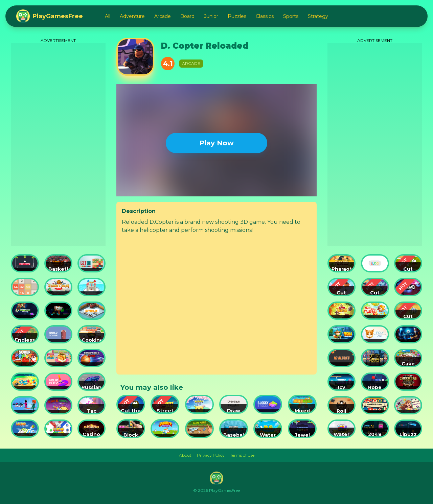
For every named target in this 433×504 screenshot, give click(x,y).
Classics (265, 16)
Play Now (216, 143)
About (185, 455)
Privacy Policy (211, 455)
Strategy (318, 16)
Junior (211, 16)
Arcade (163, 16)
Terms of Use (242, 455)
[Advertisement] (58, 145)
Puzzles (237, 16)
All (108, 16)
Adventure (132, 16)
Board (187, 16)
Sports (291, 16)
